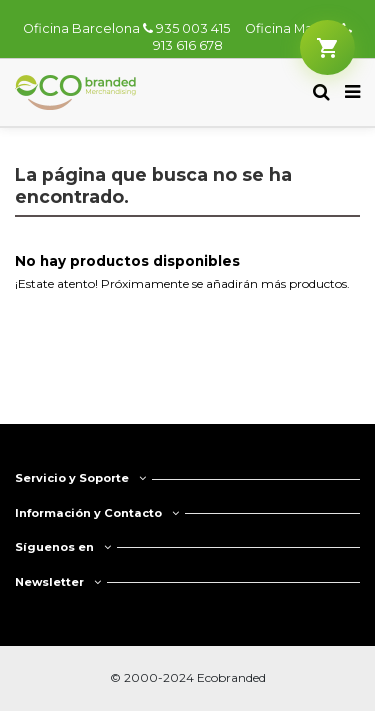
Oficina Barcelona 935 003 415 (126, 28)
